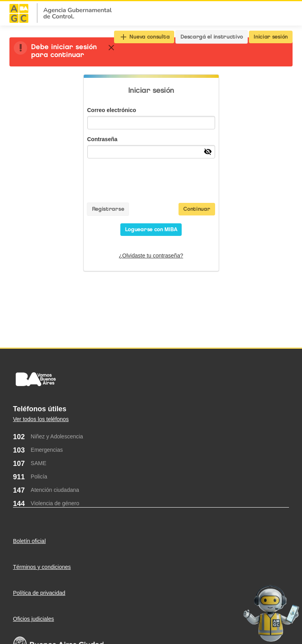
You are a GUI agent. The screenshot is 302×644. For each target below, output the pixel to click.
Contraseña (102, 139)
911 (19, 477)
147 (19, 490)
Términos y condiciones (42, 567)
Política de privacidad (39, 593)
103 (19, 450)
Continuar (197, 209)
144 (19, 504)
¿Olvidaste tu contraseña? (151, 256)
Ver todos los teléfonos (41, 419)
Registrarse (108, 209)
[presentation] (151, 180)
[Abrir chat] (271, 612)
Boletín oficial (29, 541)
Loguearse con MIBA (151, 229)
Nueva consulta (144, 37)
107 (19, 464)
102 (19, 437)
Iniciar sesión (271, 37)
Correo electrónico (112, 110)
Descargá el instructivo (212, 37)
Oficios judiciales (33, 619)
